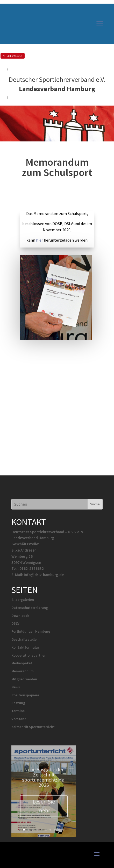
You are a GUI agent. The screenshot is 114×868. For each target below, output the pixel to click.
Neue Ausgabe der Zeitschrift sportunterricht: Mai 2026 (44, 782)
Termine (18, 711)
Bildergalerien (23, 600)
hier (40, 240)
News (16, 687)
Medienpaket (22, 663)
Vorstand (19, 719)
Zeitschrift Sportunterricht (33, 727)
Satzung (18, 703)
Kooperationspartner (28, 655)
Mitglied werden (24, 679)
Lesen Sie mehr (44, 811)
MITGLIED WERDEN (13, 56)
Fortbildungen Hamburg (31, 631)
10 (64, 830)
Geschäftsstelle (24, 639)
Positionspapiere (25, 695)
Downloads (20, 616)
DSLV (15, 623)
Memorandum (23, 671)
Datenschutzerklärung (30, 608)
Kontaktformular (25, 647)
